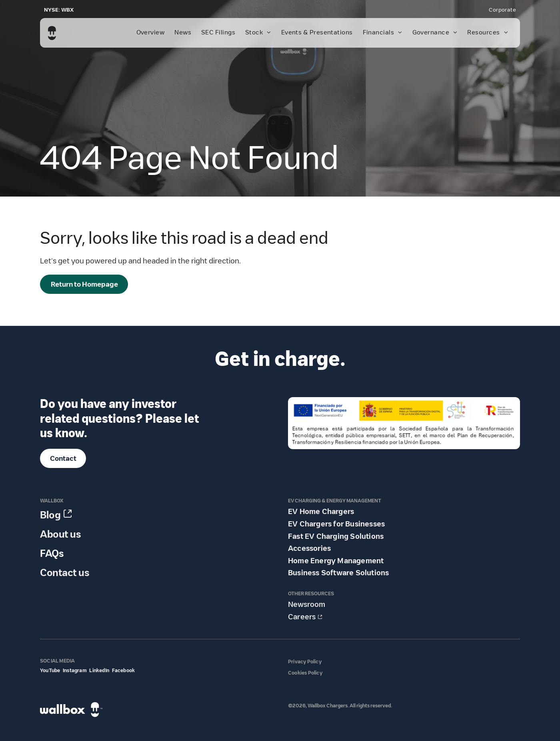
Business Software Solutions (338, 573)
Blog (50, 515)
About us (60, 534)
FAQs (52, 553)
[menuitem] (502, 10)
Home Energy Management (336, 561)
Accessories (309, 548)
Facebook (124, 670)
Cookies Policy (305, 673)
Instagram (75, 670)
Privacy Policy (305, 662)
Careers (302, 617)
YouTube (50, 670)
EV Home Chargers (321, 512)
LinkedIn (99, 670)
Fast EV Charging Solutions (336, 536)
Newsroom (307, 604)
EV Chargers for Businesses (336, 524)
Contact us (65, 573)
